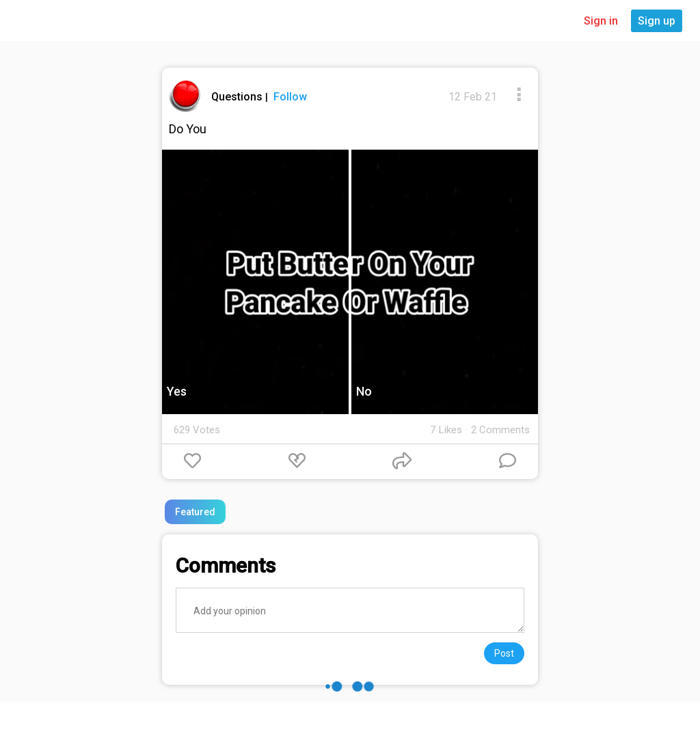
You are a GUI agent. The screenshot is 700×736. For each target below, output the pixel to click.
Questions (238, 97)
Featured (195, 512)
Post (504, 653)
